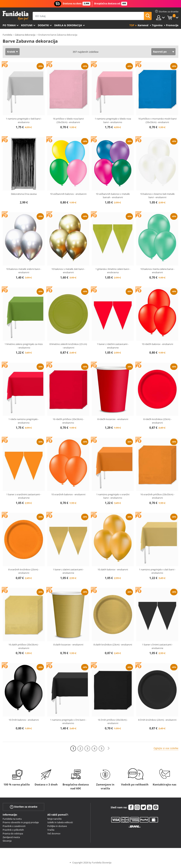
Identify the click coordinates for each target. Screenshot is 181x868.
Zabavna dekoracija (25, 35)
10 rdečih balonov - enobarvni (157, 344)
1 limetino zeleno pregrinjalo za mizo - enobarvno (24, 346)
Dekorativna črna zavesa (24, 194)
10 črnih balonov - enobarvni (24, 720)
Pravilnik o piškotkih (13, 830)
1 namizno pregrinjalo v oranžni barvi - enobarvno (113, 496)
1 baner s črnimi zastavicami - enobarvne (157, 646)
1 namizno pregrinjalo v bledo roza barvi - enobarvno (113, 120)
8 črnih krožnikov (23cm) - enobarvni (157, 720)
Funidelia (7, 35)
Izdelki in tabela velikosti (60, 822)
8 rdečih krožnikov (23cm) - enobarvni (157, 421)
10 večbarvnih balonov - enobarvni (68, 194)
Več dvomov (54, 833)
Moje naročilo (55, 819)
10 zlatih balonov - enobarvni (113, 569)
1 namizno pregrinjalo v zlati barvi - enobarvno (157, 571)
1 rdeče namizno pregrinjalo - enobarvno (24, 421)
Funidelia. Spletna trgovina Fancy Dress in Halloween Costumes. (15, 16)
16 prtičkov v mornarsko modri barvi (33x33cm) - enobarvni (157, 120)
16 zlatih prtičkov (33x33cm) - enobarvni (24, 646)
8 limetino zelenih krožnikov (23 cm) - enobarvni (68, 346)
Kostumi (27, 25)
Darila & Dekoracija (68, 25)
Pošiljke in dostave (57, 826)
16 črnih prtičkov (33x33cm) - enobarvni (113, 722)
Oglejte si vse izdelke (166, 748)
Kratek (11, 52)
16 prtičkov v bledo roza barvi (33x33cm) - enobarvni (68, 120)
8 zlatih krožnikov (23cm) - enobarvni (113, 645)
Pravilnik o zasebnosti (14, 826)
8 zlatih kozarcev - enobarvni (68, 645)
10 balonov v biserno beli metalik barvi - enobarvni (157, 196)
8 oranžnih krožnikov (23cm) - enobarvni (24, 571)
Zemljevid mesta (11, 837)
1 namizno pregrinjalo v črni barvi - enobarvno (68, 722)
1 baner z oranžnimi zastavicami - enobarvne (24, 496)
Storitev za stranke (24, 807)
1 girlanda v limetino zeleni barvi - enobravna (113, 271)
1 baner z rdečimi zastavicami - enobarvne (113, 346)
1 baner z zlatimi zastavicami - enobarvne (68, 571)
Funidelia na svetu (12, 819)
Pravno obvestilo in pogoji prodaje (21, 822)
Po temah (9, 25)
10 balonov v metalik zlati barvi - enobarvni (68, 271)
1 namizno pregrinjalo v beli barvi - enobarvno (24, 120)
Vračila (51, 830)
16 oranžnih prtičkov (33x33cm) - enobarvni (157, 496)
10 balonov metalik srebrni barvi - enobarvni (24, 271)
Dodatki (43, 25)
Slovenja (7, 841)
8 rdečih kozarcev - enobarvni (113, 419)
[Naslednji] (109, 748)
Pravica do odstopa (13, 833)
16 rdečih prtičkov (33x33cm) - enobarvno (68, 421)
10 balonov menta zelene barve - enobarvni (157, 271)
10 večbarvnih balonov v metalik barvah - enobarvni (113, 196)
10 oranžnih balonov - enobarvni (68, 494)
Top (132, 25)
